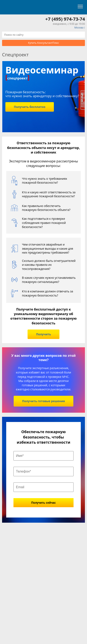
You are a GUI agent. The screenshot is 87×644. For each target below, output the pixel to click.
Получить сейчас (44, 503)
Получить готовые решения (43, 401)
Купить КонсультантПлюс (44, 43)
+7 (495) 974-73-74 (65, 19)
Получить (43, 334)
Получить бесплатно (30, 107)
